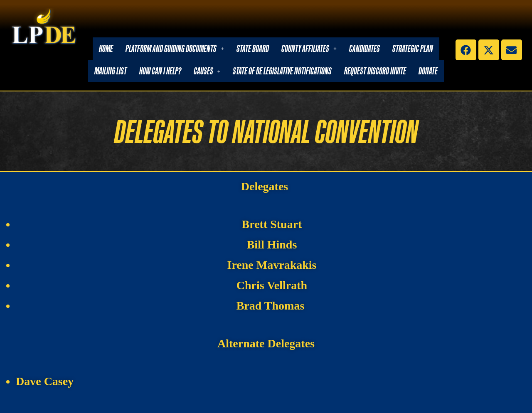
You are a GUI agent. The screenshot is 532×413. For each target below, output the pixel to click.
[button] (175, 49)
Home (106, 48)
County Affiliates (309, 48)
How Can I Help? (160, 71)
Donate (428, 71)
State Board (253, 48)
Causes (207, 71)
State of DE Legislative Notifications (282, 71)
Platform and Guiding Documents (175, 48)
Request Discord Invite (375, 71)
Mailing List (111, 71)
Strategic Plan (413, 48)
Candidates (365, 48)
